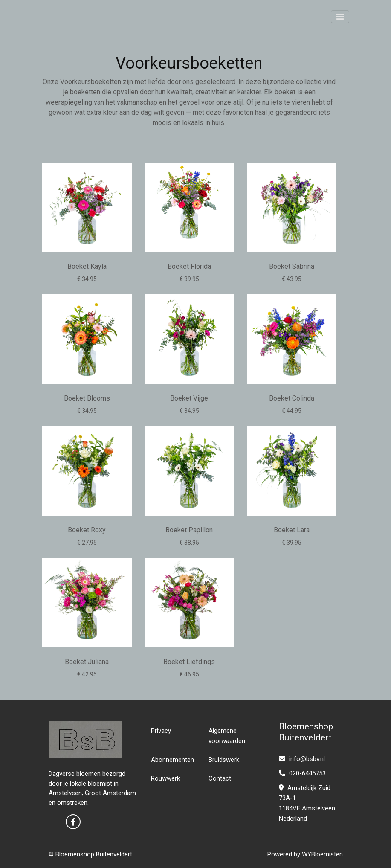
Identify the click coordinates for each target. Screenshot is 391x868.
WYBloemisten (322, 854)
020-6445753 (302, 773)
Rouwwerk (165, 778)
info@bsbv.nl (302, 759)
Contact (220, 778)
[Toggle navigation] (340, 17)
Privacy (161, 731)
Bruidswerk (224, 760)
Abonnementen (172, 760)
